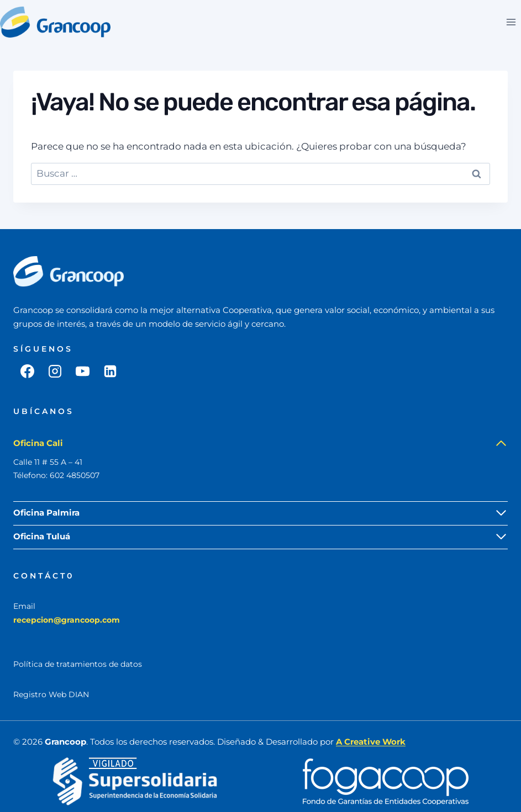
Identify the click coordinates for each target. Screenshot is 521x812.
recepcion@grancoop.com (67, 620)
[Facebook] (27, 371)
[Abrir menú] (511, 22)
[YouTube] (82, 371)
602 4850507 (75, 475)
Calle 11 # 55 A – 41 (48, 462)
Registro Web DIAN (51, 694)
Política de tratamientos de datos (78, 664)
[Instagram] (55, 371)
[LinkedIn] (110, 371)
